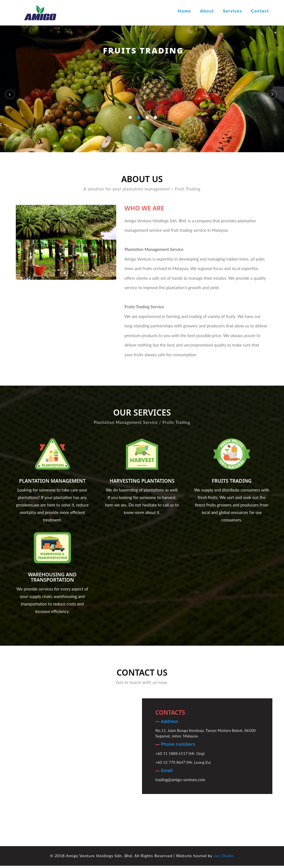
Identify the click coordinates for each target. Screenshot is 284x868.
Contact (260, 11)
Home (184, 11)
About (207, 11)
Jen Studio (224, 858)
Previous (11, 88)
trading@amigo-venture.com (180, 782)
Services (233, 11)
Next (274, 88)
